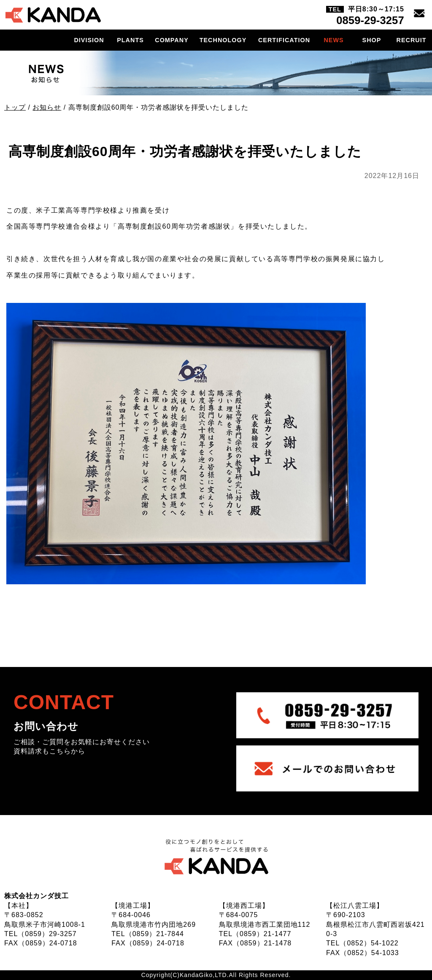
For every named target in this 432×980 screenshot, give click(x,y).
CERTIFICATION (284, 40)
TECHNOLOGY (223, 40)
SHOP (372, 40)
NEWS (333, 40)
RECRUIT (412, 40)
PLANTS (130, 40)
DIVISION (89, 40)
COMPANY (172, 40)
